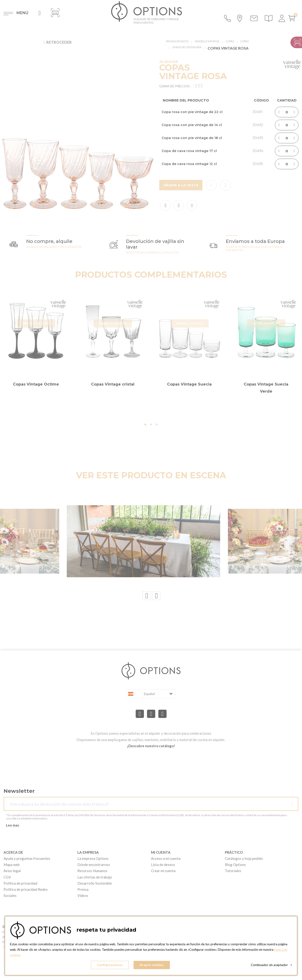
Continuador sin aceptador (271, 966)
